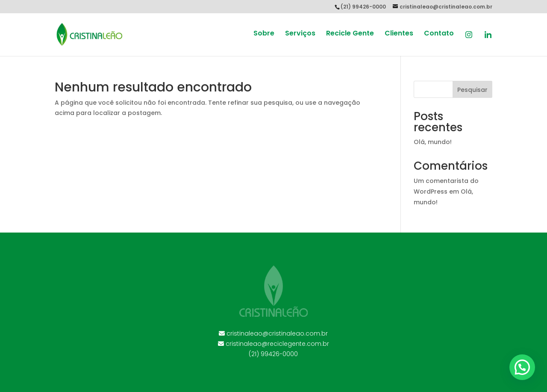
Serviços (300, 34)
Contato (439, 34)
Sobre (264, 34)
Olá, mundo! (433, 142)
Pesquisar (472, 90)
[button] (522, 367)
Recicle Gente (350, 34)
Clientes (399, 34)
